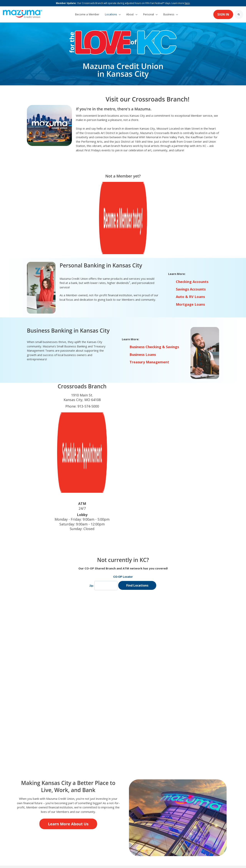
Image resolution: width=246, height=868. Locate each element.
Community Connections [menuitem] (56, 818)
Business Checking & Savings (154, 283)
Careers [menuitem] (101, 812)
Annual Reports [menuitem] (125, 812)
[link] (22, 14)
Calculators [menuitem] (24, 818)
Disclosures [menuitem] (152, 812)
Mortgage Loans (190, 241)
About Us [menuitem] (22, 812)
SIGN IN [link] (223, 14)
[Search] (239, 14)
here (187, 3)
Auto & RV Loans (190, 233)
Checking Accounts (192, 218)
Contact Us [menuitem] (45, 812)
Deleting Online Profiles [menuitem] (185, 812)
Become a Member (87, 14)
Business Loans (143, 291)
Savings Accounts (191, 226)
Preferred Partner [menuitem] (74, 812)
